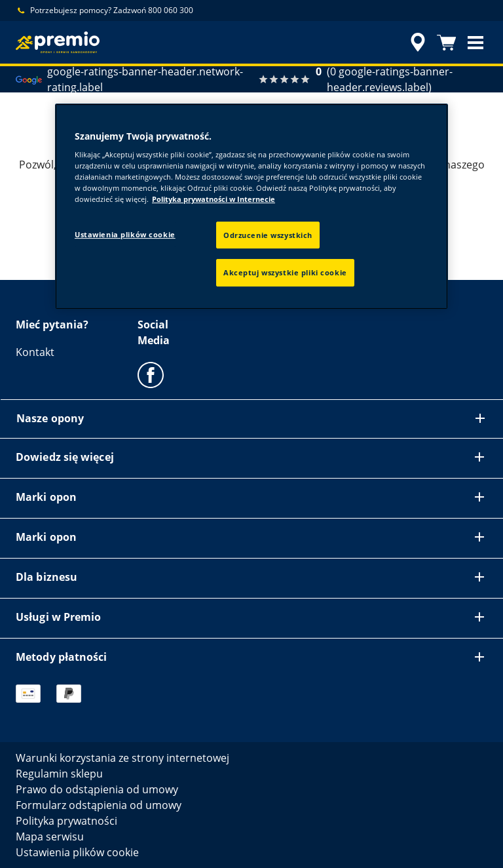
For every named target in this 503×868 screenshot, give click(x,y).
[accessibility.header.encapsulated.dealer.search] (416, 43)
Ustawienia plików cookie (125, 234)
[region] (251, 207)
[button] (475, 43)
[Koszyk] (447, 43)
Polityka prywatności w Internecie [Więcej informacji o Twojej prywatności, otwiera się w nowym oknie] (214, 200)
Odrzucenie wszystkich (268, 235)
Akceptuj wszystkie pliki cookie (285, 273)
